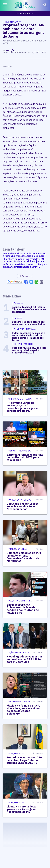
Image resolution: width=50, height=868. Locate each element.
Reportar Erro (25, 276)
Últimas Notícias (25, 13)
